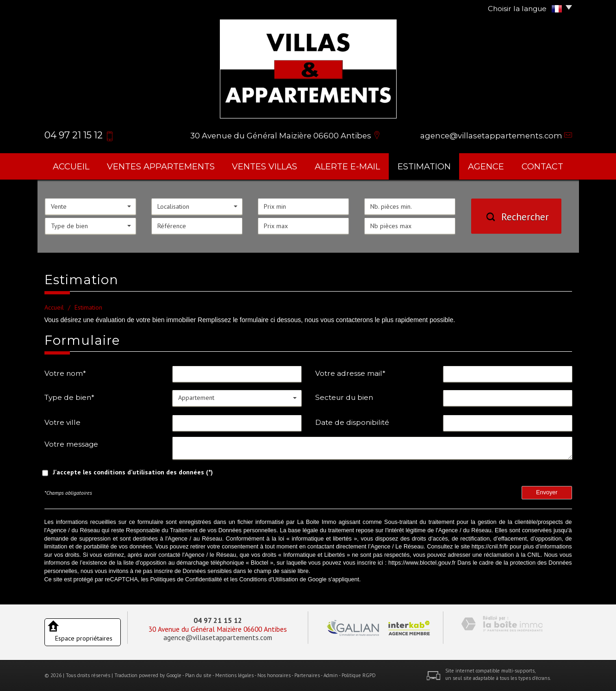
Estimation (424, 166)
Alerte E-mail (347, 166)
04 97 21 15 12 (218, 620)
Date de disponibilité (352, 422)
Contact (542, 166)
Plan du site (198, 675)
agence (486, 166)
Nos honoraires (274, 675)
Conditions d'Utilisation (269, 579)
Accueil (71, 166)
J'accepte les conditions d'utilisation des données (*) (133, 472)
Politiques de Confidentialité (186, 579)
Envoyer (547, 492)
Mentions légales (234, 675)
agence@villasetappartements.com (491, 136)
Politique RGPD (359, 675)
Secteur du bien (344, 397)
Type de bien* (69, 397)
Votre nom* (65, 373)
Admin (331, 675)
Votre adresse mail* (350, 373)
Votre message (71, 444)
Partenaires (307, 675)
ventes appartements (161, 166)
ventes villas (264, 166)
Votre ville (62, 422)
